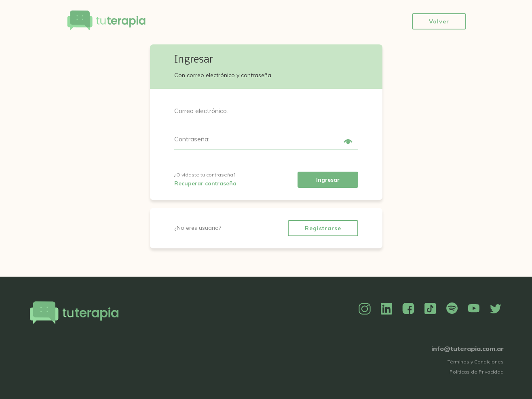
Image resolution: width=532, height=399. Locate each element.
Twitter (496, 309)
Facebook (408, 309)
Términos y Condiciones (476, 362)
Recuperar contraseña (205, 183)
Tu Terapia (106, 21)
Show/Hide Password (348, 142)
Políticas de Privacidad (477, 372)
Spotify (452, 309)
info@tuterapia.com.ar (468, 349)
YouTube (474, 309)
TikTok (430, 309)
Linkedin (386, 309)
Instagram (365, 309)
